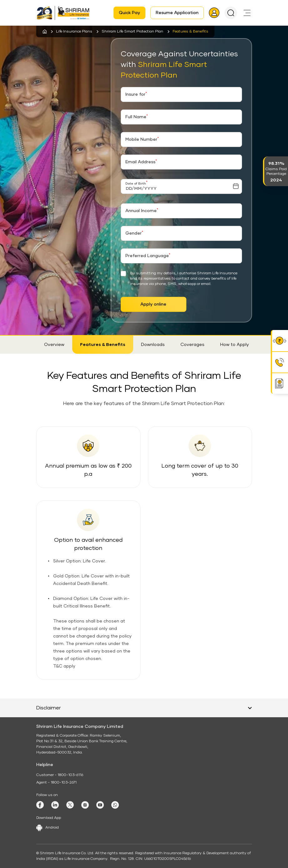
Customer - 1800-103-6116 (60, 775)
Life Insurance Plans (74, 32)
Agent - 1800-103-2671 (56, 783)
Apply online (153, 304)
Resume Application (177, 13)
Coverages (192, 345)
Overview (54, 345)
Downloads (153, 345)
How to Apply (235, 345)
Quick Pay (129, 13)
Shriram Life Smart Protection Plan (132, 32)
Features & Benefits (103, 345)
